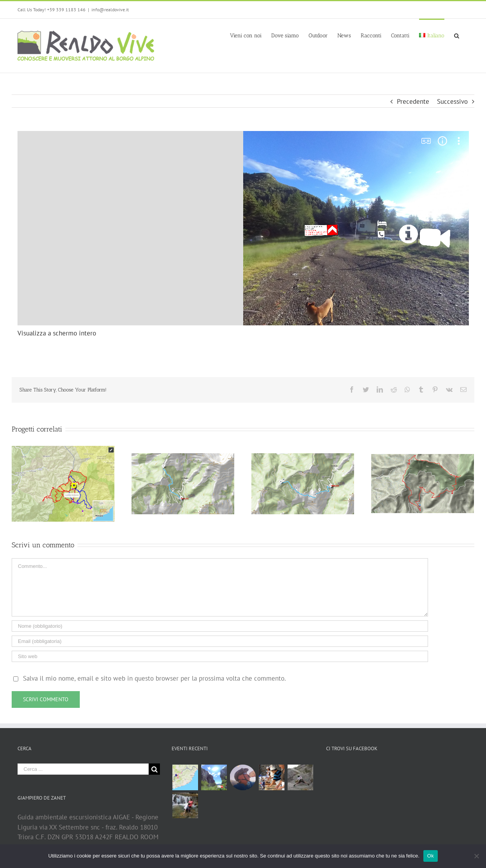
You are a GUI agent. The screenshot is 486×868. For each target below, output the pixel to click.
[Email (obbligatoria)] (220, 641)
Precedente (413, 101)
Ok (431, 856)
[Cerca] (457, 35)
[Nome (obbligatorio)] (220, 626)
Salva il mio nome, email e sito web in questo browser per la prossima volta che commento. (154, 678)
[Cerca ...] (83, 769)
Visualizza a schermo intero (57, 333)
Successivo (452, 101)
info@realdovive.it (110, 10)
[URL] (220, 656)
